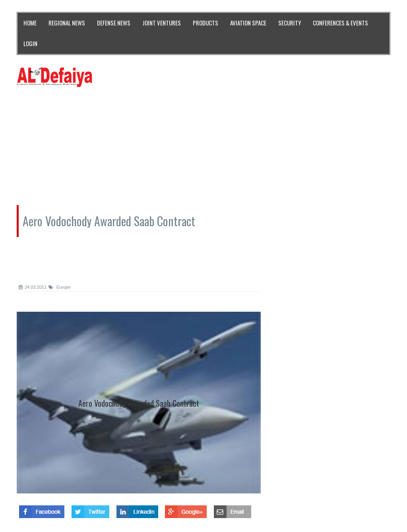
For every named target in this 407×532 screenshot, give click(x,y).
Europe (60, 287)
